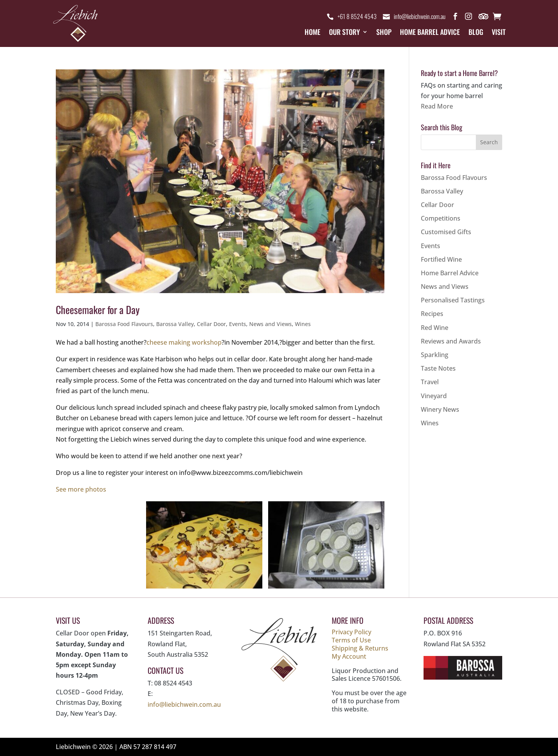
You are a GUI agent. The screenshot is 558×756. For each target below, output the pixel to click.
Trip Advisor (484, 18)
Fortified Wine (441, 259)
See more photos (81, 489)
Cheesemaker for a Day (98, 310)
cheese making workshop (184, 342)
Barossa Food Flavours (124, 324)
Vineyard (434, 396)
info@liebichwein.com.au (420, 16)
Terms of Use (351, 640)
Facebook (455, 18)
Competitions (441, 218)
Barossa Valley (175, 324)
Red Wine (435, 328)
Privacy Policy (351, 632)
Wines (303, 324)
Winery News (440, 409)
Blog (476, 33)
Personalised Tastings (453, 300)
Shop (384, 33)
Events (238, 324)
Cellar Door (211, 324)
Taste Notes (438, 368)
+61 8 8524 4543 (357, 16)
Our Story (344, 33)
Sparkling (435, 355)
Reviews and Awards (451, 341)
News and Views (270, 324)
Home (313, 33)
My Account (349, 656)
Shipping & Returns (360, 648)
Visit (499, 33)
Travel (430, 382)
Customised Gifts (446, 232)
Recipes (432, 314)
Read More (437, 106)
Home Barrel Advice (430, 33)
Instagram (468, 18)
